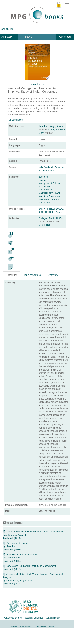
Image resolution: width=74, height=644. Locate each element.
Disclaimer (13, 626)
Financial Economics (49, 199)
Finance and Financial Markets (20, 555)
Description (12, 275)
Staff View (53, 275)
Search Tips (7, 29)
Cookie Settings (40, 626)
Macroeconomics (47, 203)
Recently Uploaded (34, 618)
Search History (53, 618)
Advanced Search (13, 618)
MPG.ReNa (44, 225)
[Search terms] (37, 37)
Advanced (65, 37)
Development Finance (16, 543)
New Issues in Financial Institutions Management (29, 566)
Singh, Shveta (56, 126)
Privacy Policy (26, 626)
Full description (15, 120)
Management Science (50, 183)
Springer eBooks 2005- (50, 218)
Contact (52, 626)
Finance (43, 180)
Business (43, 177)
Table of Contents (33, 275)
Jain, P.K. (43, 126)
